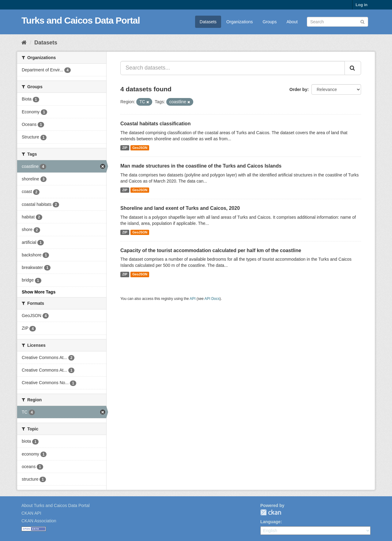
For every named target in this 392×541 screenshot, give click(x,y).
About (292, 22)
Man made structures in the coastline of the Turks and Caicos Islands (201, 166)
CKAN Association (39, 521)
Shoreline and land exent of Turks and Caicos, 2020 (180, 208)
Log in (362, 5)
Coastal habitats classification (155, 124)
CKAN (271, 512)
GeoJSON (140, 148)
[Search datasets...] (233, 68)
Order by (298, 89)
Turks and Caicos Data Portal (81, 20)
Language (270, 522)
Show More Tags (39, 292)
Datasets (208, 22)
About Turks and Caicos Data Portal (56, 505)
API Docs (212, 299)
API (192, 299)
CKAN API (31, 513)
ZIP (125, 148)
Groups (269, 22)
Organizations (239, 22)
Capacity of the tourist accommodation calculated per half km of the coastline (211, 250)
